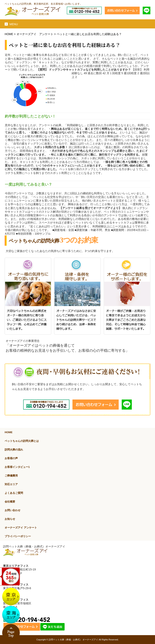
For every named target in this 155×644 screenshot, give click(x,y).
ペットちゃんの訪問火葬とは (22, 441)
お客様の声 (11, 458)
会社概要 (10, 502)
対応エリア (11, 484)
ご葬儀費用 (11, 476)
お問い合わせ (13, 510)
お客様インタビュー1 (17, 467)
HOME (9, 34)
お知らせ (10, 519)
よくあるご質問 (14, 493)
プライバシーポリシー (18, 536)
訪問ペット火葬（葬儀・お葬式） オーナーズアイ (73, 640)
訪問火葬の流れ (14, 450)
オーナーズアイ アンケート (35, 34)
